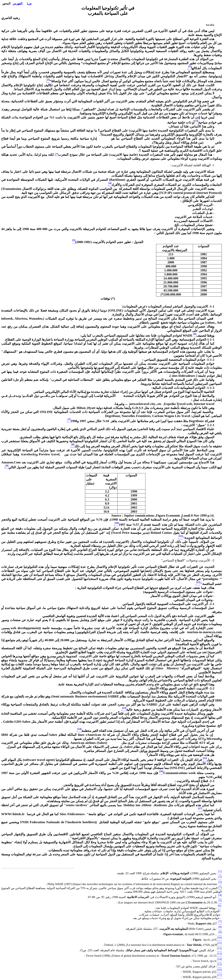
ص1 (29, 3)
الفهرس (18, 3)
